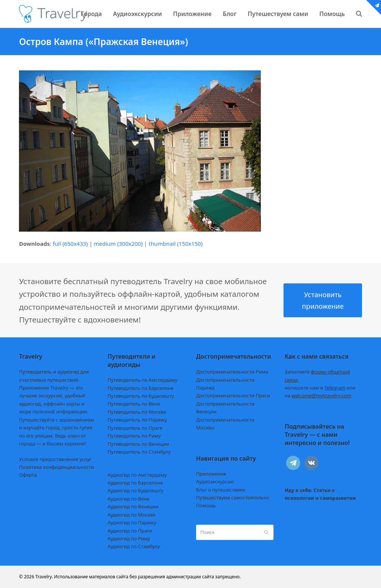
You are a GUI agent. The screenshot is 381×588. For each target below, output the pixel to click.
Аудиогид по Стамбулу (134, 546)
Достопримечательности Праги (233, 395)
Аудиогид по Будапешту (135, 490)
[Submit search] (266, 533)
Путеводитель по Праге (135, 428)
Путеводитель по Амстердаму (143, 380)
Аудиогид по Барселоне (135, 483)
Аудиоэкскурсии (215, 481)
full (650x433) (71, 244)
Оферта (28, 475)
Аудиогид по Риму (129, 538)
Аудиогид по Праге (130, 531)
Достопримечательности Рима (232, 372)
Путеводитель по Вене (134, 404)
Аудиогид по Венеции (133, 506)
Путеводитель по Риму (134, 436)
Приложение (211, 474)
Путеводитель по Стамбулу (139, 452)
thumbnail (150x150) (175, 244)
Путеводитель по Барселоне (140, 388)
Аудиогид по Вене (128, 499)
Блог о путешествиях (221, 490)
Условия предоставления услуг (55, 459)
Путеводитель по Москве (137, 412)
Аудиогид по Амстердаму (137, 475)
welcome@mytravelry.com (321, 395)
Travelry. (44, 577)
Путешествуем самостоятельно (233, 498)
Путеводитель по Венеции (138, 444)
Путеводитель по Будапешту (141, 396)
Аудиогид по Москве (132, 515)
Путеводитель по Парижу (137, 420)
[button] (359, 14)
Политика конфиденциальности (57, 467)
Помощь (206, 505)
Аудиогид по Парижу (132, 522)
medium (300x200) (118, 244)
